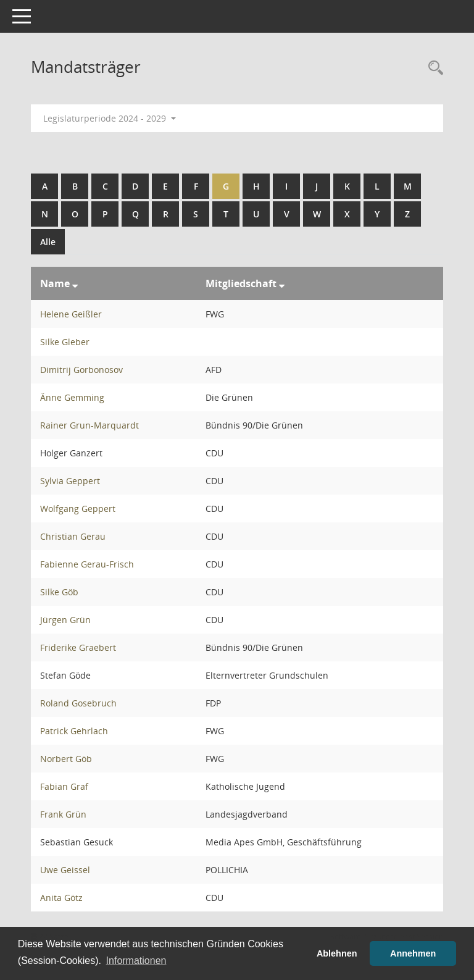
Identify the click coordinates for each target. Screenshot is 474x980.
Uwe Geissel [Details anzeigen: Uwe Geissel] (65, 870)
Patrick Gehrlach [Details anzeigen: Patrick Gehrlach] (74, 731)
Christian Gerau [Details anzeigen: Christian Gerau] (73, 536)
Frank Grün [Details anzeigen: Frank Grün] (63, 814)
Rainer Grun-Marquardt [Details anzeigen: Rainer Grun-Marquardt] (89, 425)
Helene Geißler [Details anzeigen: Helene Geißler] (71, 314)
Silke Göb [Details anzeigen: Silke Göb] (59, 592)
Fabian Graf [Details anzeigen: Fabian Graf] (64, 786)
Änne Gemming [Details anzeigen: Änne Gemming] (72, 397)
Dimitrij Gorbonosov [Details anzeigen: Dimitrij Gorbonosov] (81, 370)
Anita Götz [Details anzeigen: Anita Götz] (61, 898)
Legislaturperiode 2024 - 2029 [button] (110, 118)
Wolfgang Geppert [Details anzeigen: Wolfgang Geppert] (78, 509)
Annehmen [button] (413, 953)
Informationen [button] (136, 961)
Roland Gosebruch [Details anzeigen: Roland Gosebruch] (78, 703)
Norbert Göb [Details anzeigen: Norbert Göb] (66, 759)
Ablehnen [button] (337, 953)
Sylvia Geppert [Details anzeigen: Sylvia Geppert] (70, 481)
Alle (48, 242)
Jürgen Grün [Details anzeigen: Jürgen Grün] (65, 620)
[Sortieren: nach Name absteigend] (75, 283)
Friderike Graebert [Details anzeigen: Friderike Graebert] (78, 647)
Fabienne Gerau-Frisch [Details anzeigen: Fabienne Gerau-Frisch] (87, 564)
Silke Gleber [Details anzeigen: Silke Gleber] (65, 342)
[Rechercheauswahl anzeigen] (433, 68)
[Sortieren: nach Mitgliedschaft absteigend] (282, 283)
